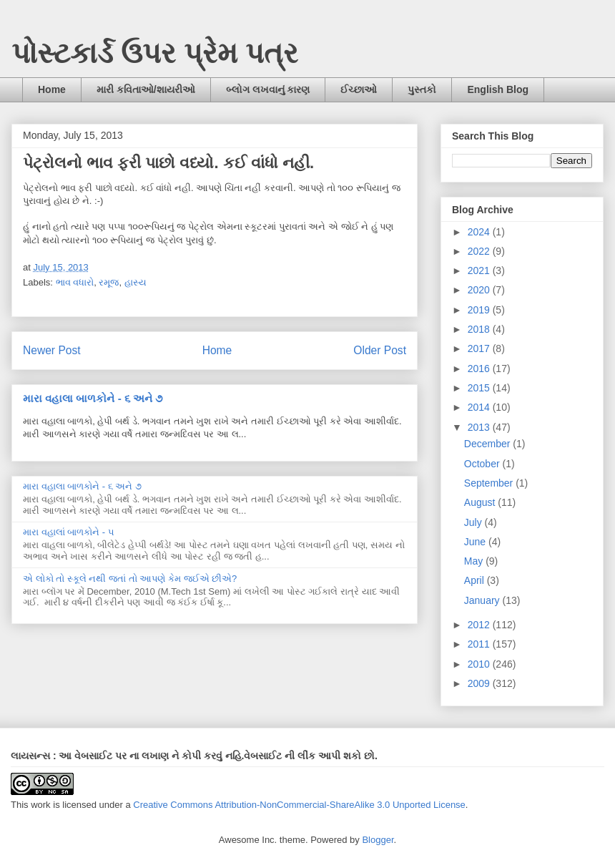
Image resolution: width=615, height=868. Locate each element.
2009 (480, 683)
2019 (480, 310)
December (488, 444)
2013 (480, 427)
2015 (480, 388)
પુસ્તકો (422, 89)
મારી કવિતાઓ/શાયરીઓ (146, 89)
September (490, 483)
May (475, 561)
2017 (480, 348)
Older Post (380, 350)
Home (52, 89)
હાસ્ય (136, 282)
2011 (480, 644)
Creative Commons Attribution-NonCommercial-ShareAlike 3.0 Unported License (299, 805)
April (476, 580)
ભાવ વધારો (75, 282)
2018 (480, 329)
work (40, 805)
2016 (480, 369)
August (481, 502)
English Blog (498, 89)
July (474, 522)
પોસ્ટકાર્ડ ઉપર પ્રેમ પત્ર (155, 53)
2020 (480, 290)
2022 (480, 251)
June (476, 542)
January (483, 600)
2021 (480, 270)
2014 (480, 407)
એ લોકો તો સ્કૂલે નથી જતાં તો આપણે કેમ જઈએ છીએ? (130, 579)
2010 (480, 664)
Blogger (378, 840)
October (483, 464)
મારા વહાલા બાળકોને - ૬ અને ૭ (93, 398)
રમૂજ (109, 282)
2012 (480, 625)
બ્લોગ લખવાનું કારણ (268, 89)
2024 (480, 232)
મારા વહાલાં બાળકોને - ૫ (69, 532)
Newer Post (52, 350)
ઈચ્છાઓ (359, 89)
